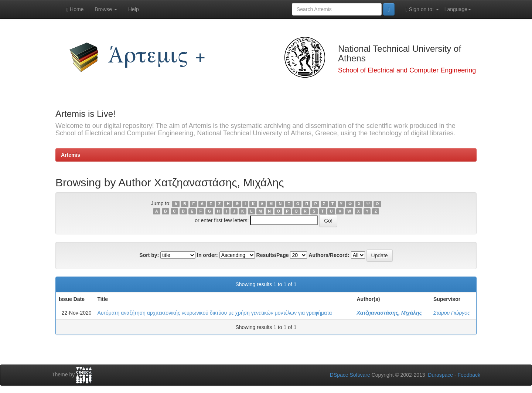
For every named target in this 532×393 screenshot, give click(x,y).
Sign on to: (422, 9)
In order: (207, 255)
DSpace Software (350, 375)
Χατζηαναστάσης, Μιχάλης (389, 313)
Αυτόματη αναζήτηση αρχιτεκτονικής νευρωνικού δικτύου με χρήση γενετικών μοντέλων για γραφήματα (215, 313)
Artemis (71, 155)
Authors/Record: (329, 255)
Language (458, 9)
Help (134, 9)
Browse (106, 9)
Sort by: (149, 255)
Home (75, 9)
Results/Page (273, 255)
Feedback (469, 375)
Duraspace (440, 375)
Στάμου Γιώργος (452, 313)
